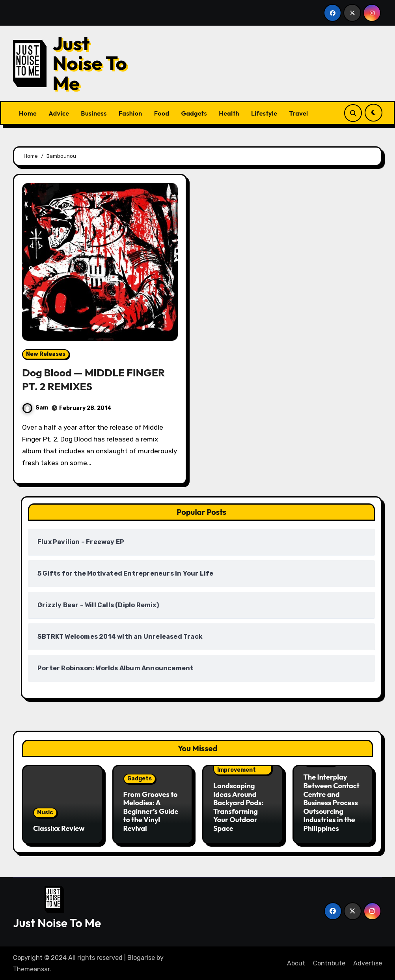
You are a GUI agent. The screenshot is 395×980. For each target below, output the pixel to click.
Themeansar (31, 968)
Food (162, 113)
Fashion (130, 113)
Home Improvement (237, 767)
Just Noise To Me (90, 63)
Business (94, 113)
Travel (298, 113)
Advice (59, 113)
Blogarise (141, 957)
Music (45, 812)
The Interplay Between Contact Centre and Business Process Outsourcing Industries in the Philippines (332, 803)
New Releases (46, 354)
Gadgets (194, 113)
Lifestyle (264, 113)
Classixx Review (59, 828)
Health (229, 113)
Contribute (329, 962)
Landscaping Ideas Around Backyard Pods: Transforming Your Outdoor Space (238, 807)
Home (28, 113)
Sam (35, 408)
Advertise (368, 962)
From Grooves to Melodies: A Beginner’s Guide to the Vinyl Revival (151, 811)
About (296, 962)
